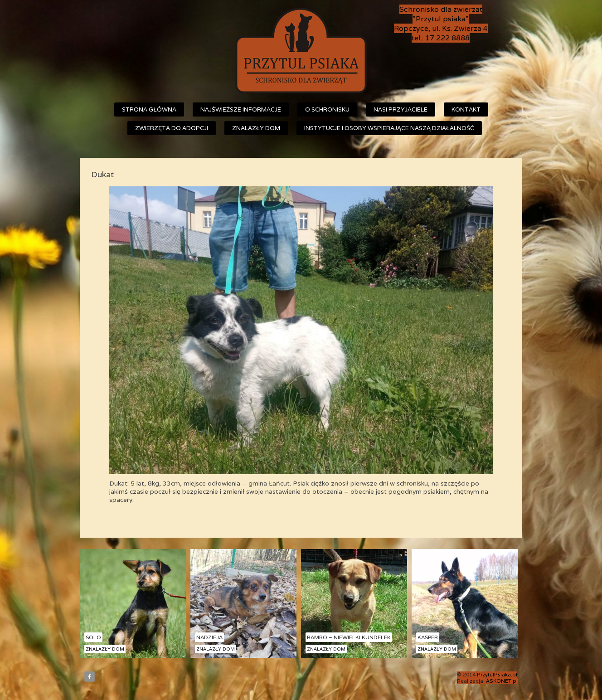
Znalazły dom (256, 128)
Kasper (428, 637)
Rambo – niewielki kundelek (349, 637)
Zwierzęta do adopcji (172, 128)
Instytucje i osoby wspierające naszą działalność (389, 128)
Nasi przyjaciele (401, 109)
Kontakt (466, 109)
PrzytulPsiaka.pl (497, 675)
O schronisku (327, 109)
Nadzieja (209, 637)
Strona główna (149, 109)
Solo (93, 637)
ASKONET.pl (502, 681)
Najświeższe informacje (241, 109)
